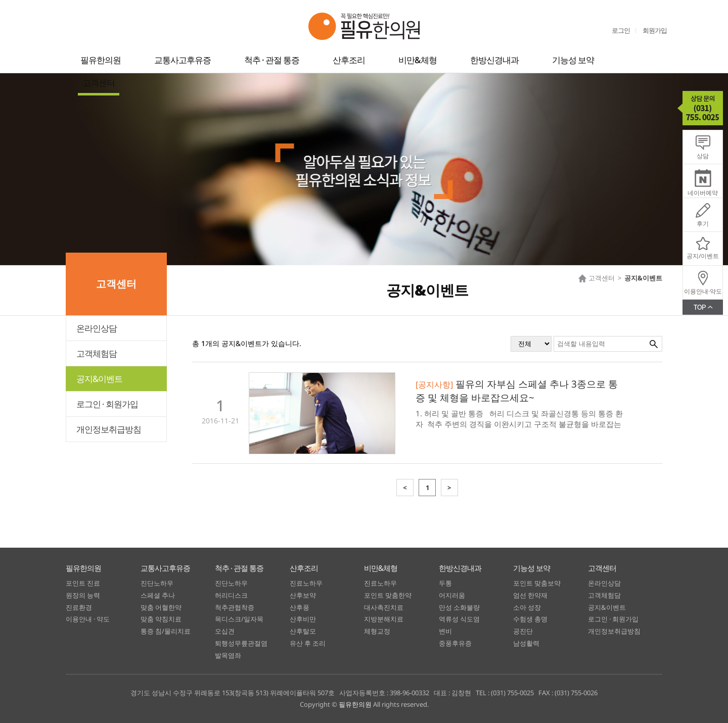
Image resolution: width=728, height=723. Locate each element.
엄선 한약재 (530, 595)
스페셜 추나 (158, 595)
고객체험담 (97, 353)
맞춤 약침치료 (161, 619)
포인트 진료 (83, 583)
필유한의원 (101, 60)
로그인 (621, 30)
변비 (445, 631)
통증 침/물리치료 (166, 631)
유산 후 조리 (308, 643)
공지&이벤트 (99, 379)
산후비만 (303, 619)
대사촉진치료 (384, 607)
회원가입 (655, 30)
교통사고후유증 (183, 60)
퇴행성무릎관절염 (241, 643)
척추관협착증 (235, 607)
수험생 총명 (530, 619)
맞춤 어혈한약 (161, 607)
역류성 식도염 (459, 619)
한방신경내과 (494, 60)
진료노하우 (306, 583)
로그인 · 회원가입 (107, 404)
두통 (445, 583)
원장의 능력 (83, 595)
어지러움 (452, 595)
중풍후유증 (455, 643)
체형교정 (377, 631)
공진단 (523, 631)
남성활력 (526, 643)
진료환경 (79, 607)
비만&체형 (418, 60)
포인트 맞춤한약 (388, 595)
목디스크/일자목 (239, 619)
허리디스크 (231, 595)
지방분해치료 (384, 619)
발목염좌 (228, 655)
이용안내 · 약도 (88, 619)
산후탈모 (303, 631)
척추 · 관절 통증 (272, 60)
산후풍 (300, 607)
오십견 (225, 631)
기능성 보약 (573, 60)
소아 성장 (527, 607)
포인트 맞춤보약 (537, 583)
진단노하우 (157, 583)
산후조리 (349, 60)
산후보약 (303, 595)
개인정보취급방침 (109, 429)
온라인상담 (97, 328)
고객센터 (99, 83)
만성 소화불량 (459, 607)
